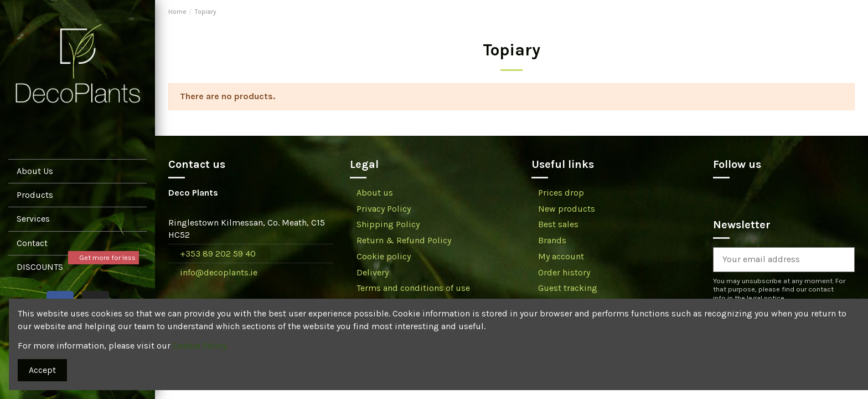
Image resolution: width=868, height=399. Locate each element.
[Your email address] (771, 260)
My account (561, 256)
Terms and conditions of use (413, 288)
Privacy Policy (384, 209)
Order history (564, 272)
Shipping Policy (388, 224)
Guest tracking (568, 288)
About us (375, 193)
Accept (42, 370)
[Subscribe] (841, 260)
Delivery (373, 272)
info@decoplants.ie (219, 272)
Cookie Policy (200, 346)
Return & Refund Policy (404, 240)
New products (567, 209)
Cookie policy (384, 256)
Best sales (558, 224)
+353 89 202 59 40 (218, 254)
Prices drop (561, 193)
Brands (552, 240)
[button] (77, 219)
